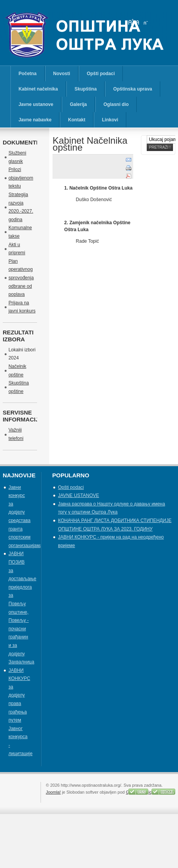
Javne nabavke (35, 120)
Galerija (78, 104)
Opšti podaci (101, 74)
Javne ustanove (36, 104)
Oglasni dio (116, 104)
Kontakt (77, 120)
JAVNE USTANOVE (78, 495)
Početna (28, 74)
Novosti (62, 74)
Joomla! (53, 792)
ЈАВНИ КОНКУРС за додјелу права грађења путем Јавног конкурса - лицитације (20, 712)
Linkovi (110, 120)
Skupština (86, 89)
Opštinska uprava (133, 89)
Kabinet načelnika (38, 89)
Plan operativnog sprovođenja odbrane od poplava (21, 278)
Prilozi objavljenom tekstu (21, 178)
